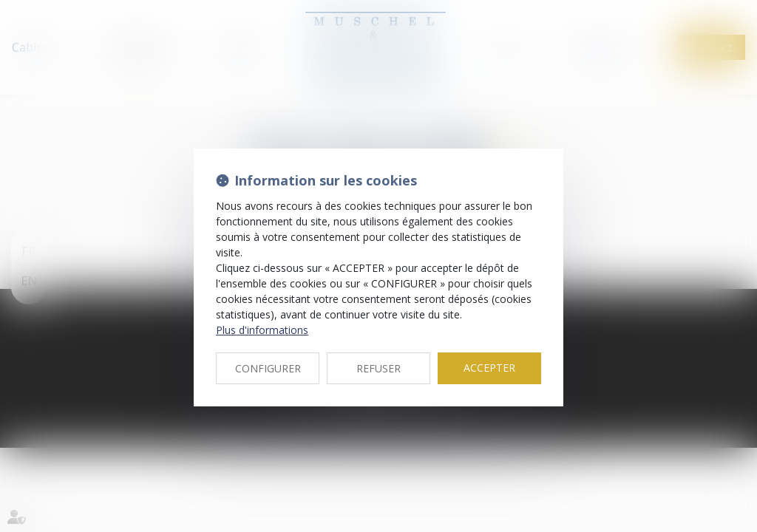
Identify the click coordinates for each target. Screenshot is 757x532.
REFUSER (378, 368)
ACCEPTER (489, 368)
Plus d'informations (262, 330)
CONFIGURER (268, 368)
